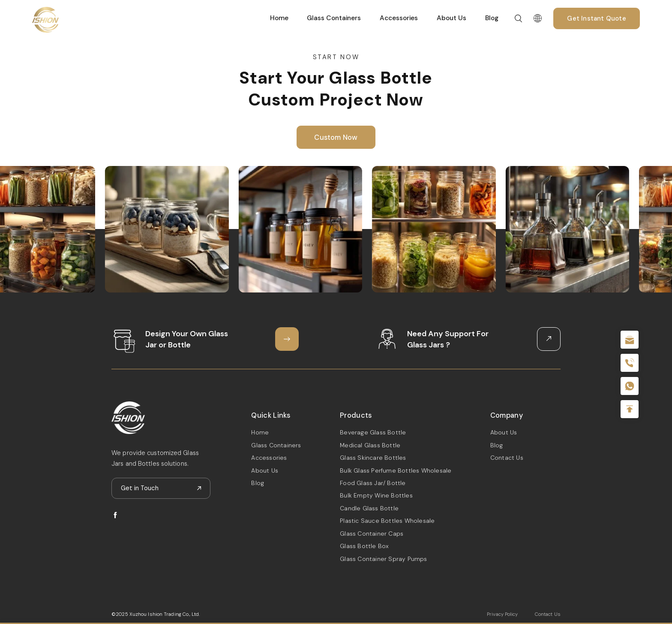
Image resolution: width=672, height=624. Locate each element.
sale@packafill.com (630, 340)
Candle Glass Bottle (369, 508)
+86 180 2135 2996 (630, 363)
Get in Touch (140, 488)
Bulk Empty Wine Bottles (376, 495)
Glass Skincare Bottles (373, 458)
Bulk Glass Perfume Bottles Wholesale (396, 470)
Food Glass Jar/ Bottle (373, 483)
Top (630, 409)
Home (279, 18)
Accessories (399, 18)
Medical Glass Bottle (370, 445)
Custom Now (336, 137)
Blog (492, 18)
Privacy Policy (502, 614)
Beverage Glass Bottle (373, 432)
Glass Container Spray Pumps (383, 559)
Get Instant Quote (596, 18)
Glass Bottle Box (364, 546)
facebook (115, 515)
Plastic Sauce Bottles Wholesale (387, 521)
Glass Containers (334, 18)
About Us (451, 18)
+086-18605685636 (630, 386)
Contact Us (507, 458)
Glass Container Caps (372, 534)
